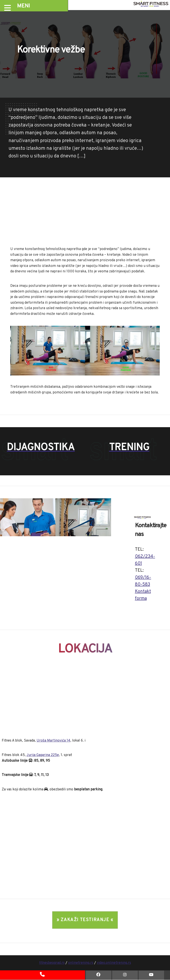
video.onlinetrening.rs (114, 963)
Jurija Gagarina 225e (43, 755)
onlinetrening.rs (81, 963)
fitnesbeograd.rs (52, 963)
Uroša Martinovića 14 (53, 741)
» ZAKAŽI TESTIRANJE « (85, 920)
